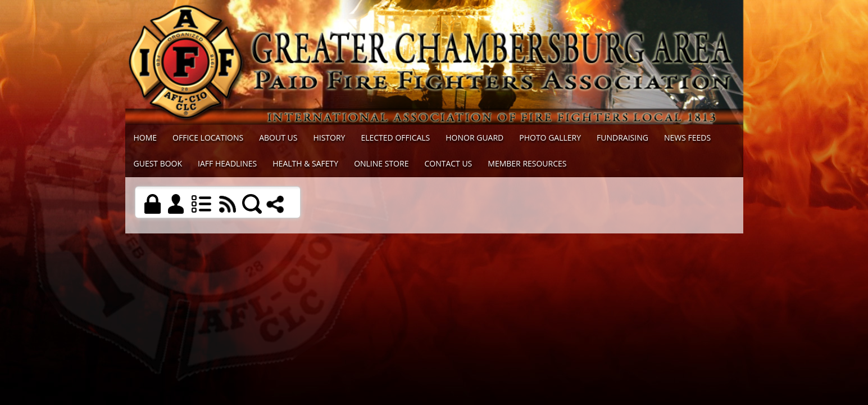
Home (146, 138)
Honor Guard (474, 138)
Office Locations (208, 138)
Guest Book (158, 163)
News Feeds (687, 138)
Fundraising (622, 138)
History (329, 138)
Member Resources (527, 163)
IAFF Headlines (227, 163)
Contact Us (448, 163)
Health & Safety (305, 163)
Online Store (381, 163)
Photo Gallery (550, 138)
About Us (278, 138)
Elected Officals (395, 138)
